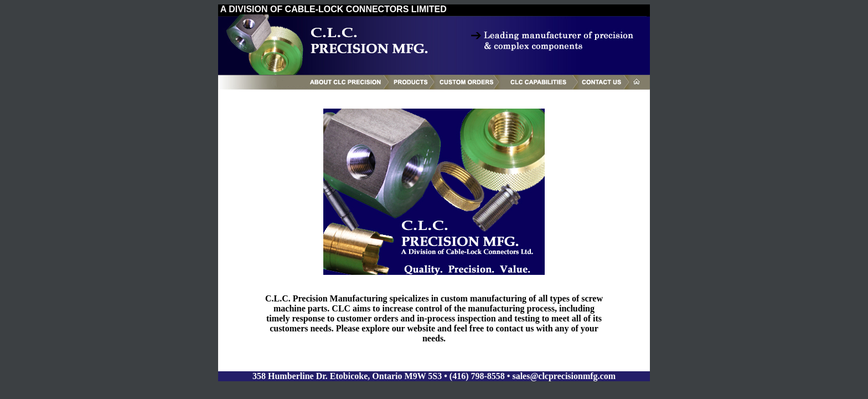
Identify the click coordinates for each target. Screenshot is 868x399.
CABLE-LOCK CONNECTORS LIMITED (366, 9)
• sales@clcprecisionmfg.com (561, 376)
